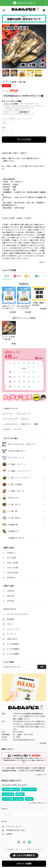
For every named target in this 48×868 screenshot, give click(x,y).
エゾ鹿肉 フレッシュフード (20, 471)
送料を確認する (24, 112)
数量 (4, 128)
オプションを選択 (24, 864)
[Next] (45, 47)
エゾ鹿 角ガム (14, 518)
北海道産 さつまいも (16, 538)
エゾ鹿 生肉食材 (15, 484)
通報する (42, 262)
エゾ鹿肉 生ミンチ (16, 491)
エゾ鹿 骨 (13, 511)
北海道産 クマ (14, 531)
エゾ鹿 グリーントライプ (19, 478)
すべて (7, 276)
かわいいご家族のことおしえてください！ (18, 119)
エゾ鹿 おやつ (14, 505)
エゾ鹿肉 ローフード (17, 464)
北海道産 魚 (13, 525)
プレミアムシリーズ (16, 458)
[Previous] (3, 47)
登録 (42, 667)
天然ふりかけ (13, 498)
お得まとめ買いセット (17, 451)
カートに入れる (24, 140)
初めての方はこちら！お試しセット (23, 444)
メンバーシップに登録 (11, 104)
